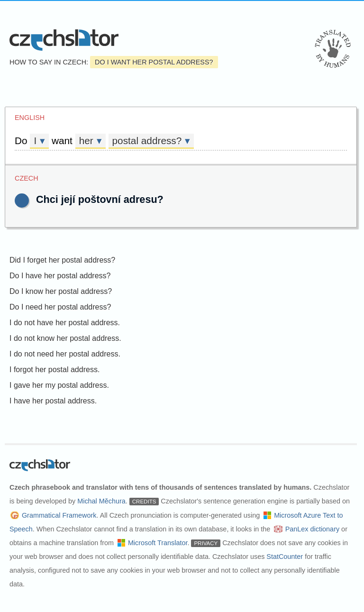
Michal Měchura (101, 501)
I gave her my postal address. (59, 385)
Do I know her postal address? (61, 291)
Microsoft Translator (158, 543)
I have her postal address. (53, 401)
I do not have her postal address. (65, 323)
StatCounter (285, 557)
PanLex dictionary (312, 529)
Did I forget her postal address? (62, 260)
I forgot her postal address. (55, 370)
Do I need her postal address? (60, 307)
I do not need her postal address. (65, 354)
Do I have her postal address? (60, 276)
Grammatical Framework (59, 515)
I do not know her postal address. (65, 338)
